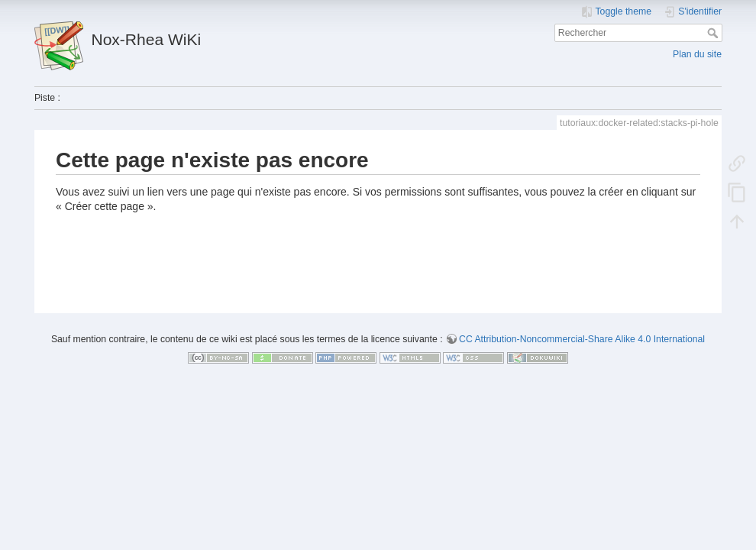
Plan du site (697, 54)
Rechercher (714, 33)
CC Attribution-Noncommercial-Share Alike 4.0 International (582, 339)
